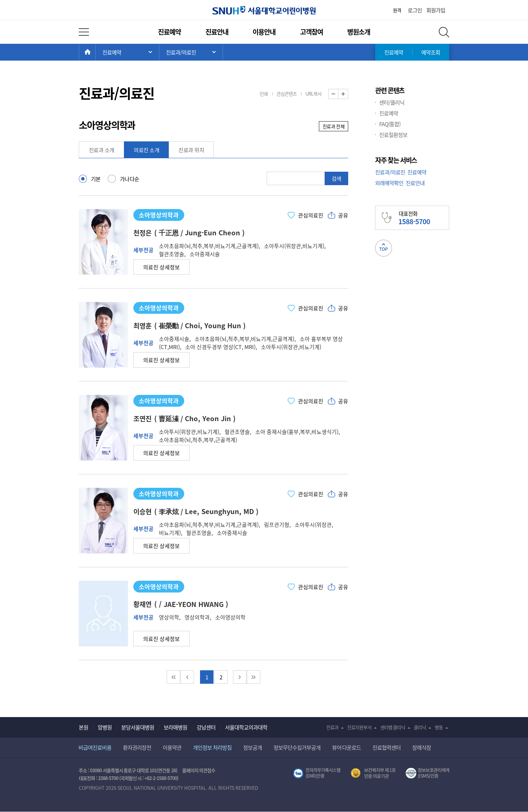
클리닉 (420, 727)
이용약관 (172, 747)
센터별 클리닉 (393, 727)
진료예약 (169, 32)
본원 (84, 727)
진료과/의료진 (390, 172)
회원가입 (436, 10)
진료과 (332, 727)
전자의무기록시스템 (317, 773)
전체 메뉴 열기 (84, 32)
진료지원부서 (359, 727)
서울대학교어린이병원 (264, 10)
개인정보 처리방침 (212, 747)
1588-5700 (108, 778)
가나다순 (130, 179)
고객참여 (311, 32)
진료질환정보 (393, 135)
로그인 (415, 10)
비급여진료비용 (95, 747)
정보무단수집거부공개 (297, 747)
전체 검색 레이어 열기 (444, 32)
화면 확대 (348, 94)
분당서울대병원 (138, 727)
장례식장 (422, 747)
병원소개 (359, 32)
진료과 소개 (102, 150)
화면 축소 (338, 94)
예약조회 (431, 52)
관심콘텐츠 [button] (287, 94)
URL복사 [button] (313, 94)
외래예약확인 (389, 183)
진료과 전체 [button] (334, 126)
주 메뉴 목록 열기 (127, 52)
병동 (439, 727)
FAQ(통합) (390, 124)
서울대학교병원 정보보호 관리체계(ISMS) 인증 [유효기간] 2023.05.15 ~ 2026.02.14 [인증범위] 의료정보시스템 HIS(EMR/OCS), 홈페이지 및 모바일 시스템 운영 (427, 773)
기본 (96, 179)
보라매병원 (175, 727)
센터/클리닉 (392, 102)
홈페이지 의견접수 (199, 770)
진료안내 (217, 32)
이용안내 (264, 32)
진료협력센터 (387, 747)
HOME (95, 52)
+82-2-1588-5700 (161, 778)
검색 (336, 178)
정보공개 (253, 747)
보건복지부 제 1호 (373, 773)
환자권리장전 (137, 747)
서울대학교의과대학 (246, 727)
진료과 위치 (191, 150)
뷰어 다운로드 (347, 747)
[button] (161, 267)
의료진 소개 (146, 150)
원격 (397, 10)
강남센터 (206, 727)
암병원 (105, 727)
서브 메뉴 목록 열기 (191, 52)
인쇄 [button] (264, 94)
